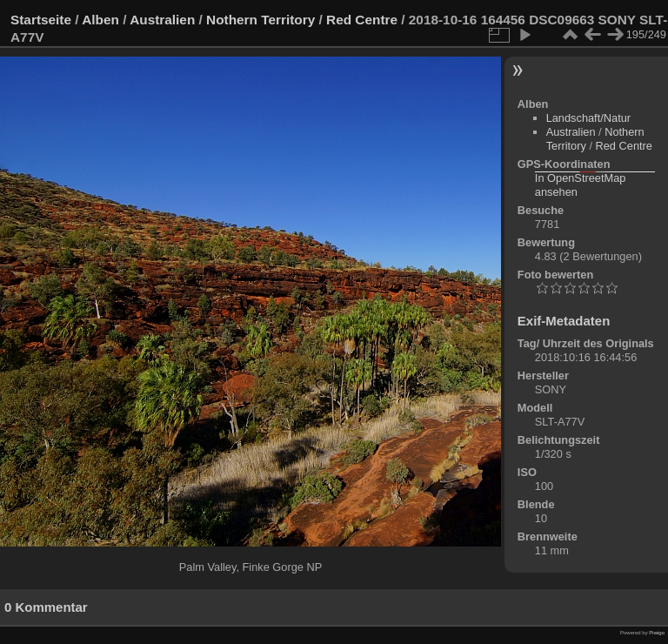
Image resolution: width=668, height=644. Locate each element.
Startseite (41, 20)
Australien (162, 20)
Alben (100, 20)
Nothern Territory (261, 20)
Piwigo (657, 633)
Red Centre (362, 20)
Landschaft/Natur (588, 118)
